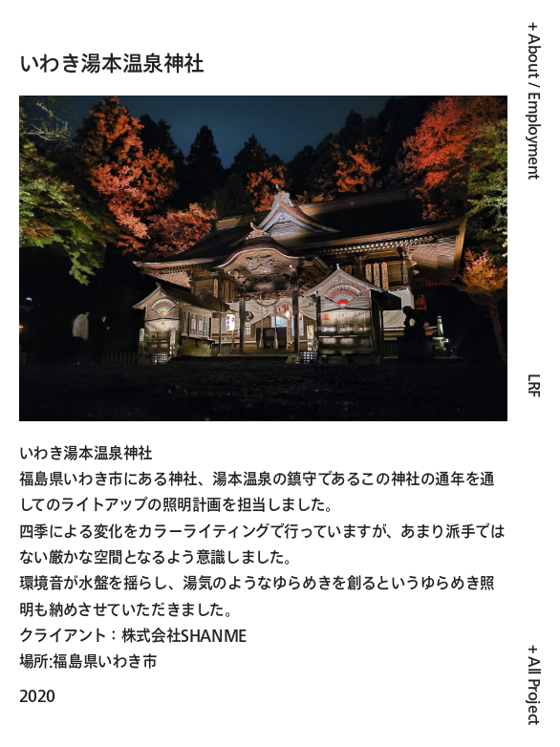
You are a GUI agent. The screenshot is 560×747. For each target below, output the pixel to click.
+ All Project (534, 685)
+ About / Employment (535, 101)
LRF (535, 385)
